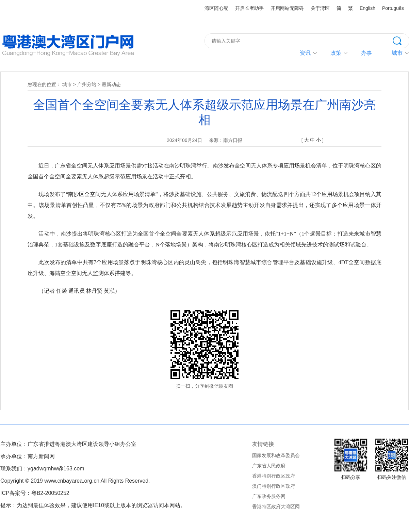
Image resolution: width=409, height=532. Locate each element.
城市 (67, 84)
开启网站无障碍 (287, 8)
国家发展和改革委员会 (276, 455)
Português (393, 8)
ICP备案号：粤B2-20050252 (35, 493)
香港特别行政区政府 (274, 476)
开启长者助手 (249, 8)
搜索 (401, 40)
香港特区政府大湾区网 (276, 506)
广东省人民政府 (269, 466)
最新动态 (111, 84)
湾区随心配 (216, 8)
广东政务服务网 (269, 496)
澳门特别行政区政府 (274, 486)
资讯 (305, 53)
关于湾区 (320, 8)
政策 (336, 53)
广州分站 (87, 84)
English (367, 8)
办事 (366, 53)
